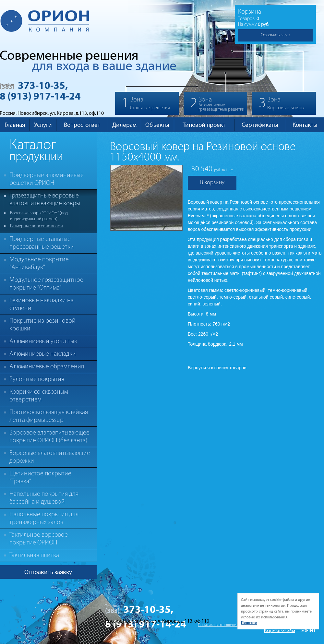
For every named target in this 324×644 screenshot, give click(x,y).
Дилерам (124, 125)
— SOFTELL (306, 631)
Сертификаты (260, 125)
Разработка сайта (280, 631)
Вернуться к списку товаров (217, 368)
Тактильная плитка (34, 555)
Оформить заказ (276, 35)
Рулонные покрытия (37, 379)
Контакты (305, 125)
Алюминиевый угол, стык (43, 341)
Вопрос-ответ (82, 125)
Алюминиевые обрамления (47, 367)
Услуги (43, 125)
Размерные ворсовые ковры (36, 226)
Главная (15, 125)
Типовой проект (204, 125)
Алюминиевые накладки (43, 354)
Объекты (157, 125)
